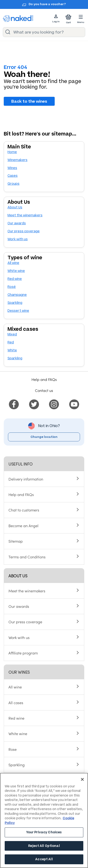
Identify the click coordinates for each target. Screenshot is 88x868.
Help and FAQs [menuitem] (21, 494)
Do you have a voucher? (47, 4)
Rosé (12, 287)
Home (12, 152)
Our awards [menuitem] (19, 606)
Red (11, 342)
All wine (13, 263)
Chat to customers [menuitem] (24, 510)
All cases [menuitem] (16, 703)
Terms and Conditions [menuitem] (27, 557)
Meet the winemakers (25, 215)
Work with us (18, 239)
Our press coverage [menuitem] (25, 622)
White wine (16, 271)
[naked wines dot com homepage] (18, 19)
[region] (44, 820)
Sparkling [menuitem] (17, 765)
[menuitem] (14, 403)
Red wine (15, 279)
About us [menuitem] (18, 576)
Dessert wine (18, 311)
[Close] (82, 779)
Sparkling (15, 303)
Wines (12, 168)
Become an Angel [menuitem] (23, 526)
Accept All (44, 859)
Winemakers (17, 160)
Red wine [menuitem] (16, 718)
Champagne (17, 295)
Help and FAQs (44, 379)
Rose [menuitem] (13, 749)
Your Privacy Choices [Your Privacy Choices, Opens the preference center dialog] (44, 832)
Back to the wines (29, 101)
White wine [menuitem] (18, 733)
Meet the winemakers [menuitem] (27, 591)
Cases (13, 176)
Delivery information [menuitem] (26, 479)
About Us (15, 207)
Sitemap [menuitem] (16, 541)
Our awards (17, 223)
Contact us (44, 390)
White (12, 350)
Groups (13, 184)
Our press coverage (24, 231)
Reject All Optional (44, 846)
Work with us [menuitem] (19, 637)
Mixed (12, 334)
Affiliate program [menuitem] (23, 653)
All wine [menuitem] (15, 687)
